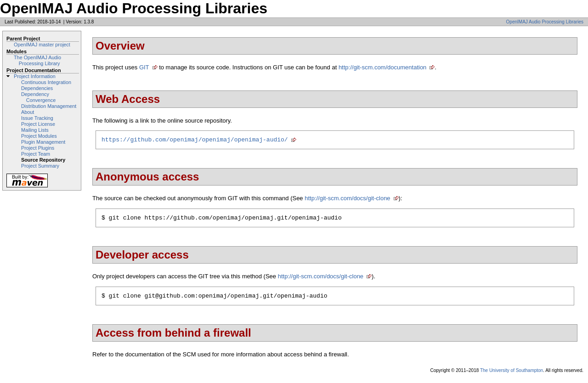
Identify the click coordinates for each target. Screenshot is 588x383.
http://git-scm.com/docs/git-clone (347, 200)
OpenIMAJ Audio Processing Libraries (545, 22)
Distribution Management (49, 106)
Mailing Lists (35, 130)
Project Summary (40, 166)
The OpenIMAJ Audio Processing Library (37, 60)
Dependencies (37, 88)
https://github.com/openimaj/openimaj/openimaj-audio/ (195, 141)
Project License (38, 124)
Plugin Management (43, 142)
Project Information (35, 76)
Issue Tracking (37, 118)
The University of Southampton (512, 375)
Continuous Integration (46, 82)
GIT (144, 67)
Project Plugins (38, 148)
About (28, 112)
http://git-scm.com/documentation (382, 67)
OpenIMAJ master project (42, 45)
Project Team (36, 154)
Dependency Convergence (38, 97)
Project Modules (39, 136)
